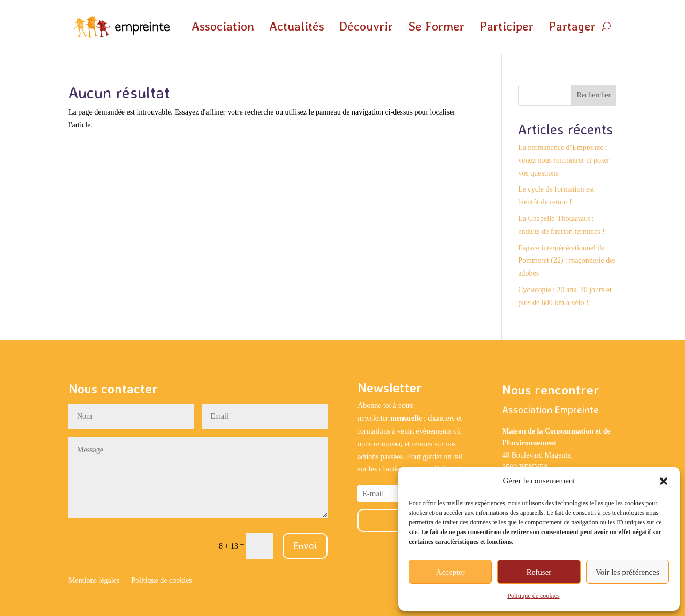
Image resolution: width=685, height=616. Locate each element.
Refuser (539, 572)
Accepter (451, 572)
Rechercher (593, 95)
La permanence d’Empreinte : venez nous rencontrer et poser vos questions (564, 160)
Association (223, 26)
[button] (664, 481)
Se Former (436, 26)
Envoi (305, 546)
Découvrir (366, 26)
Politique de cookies (533, 596)
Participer (507, 26)
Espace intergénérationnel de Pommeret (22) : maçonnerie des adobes (567, 261)
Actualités (297, 26)
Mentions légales (94, 581)
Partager (572, 26)
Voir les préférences (627, 572)
